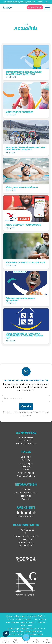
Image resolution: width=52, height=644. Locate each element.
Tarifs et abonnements (26, 493)
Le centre (26, 457)
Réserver (26, 466)
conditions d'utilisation (20, 634)
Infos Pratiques (26, 463)
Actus (26, 470)
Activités (26, 460)
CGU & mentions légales (19, 619)
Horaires (26, 489)
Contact (26, 499)
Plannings (26, 496)
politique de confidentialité (23, 631)
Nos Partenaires (26, 473)
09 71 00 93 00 (26, 530)
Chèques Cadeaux (26, 476)
